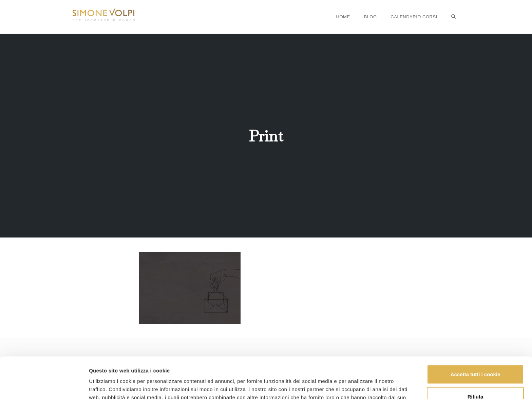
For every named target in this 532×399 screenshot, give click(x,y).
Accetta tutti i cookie (476, 336)
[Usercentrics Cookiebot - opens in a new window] (44, 386)
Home (343, 17)
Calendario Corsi (414, 17)
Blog (370, 17)
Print (266, 136)
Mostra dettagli (107, 386)
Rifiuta (476, 358)
